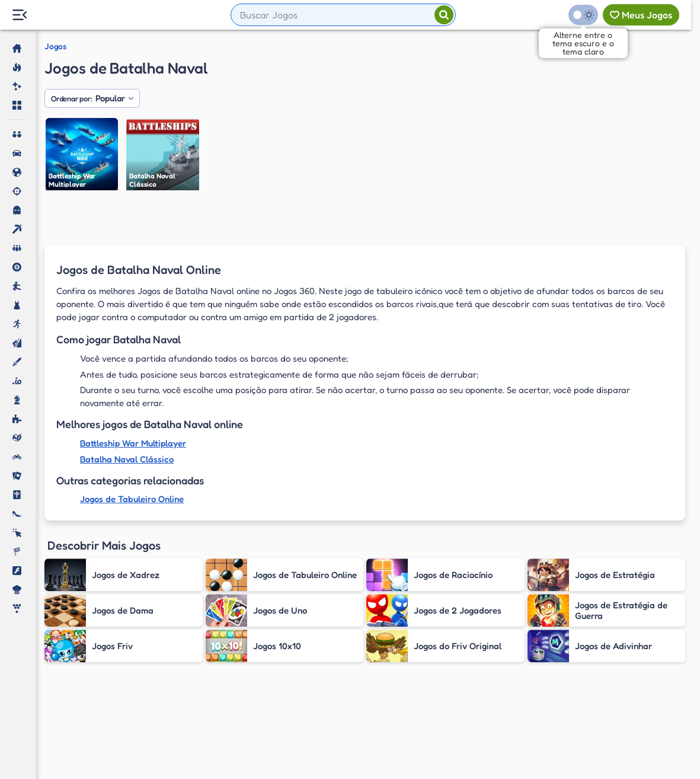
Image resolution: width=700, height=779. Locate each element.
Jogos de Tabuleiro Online (132, 499)
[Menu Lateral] (19, 15)
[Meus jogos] (641, 15)
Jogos (55, 46)
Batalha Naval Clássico (127, 459)
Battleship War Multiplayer (133, 443)
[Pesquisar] (444, 15)
